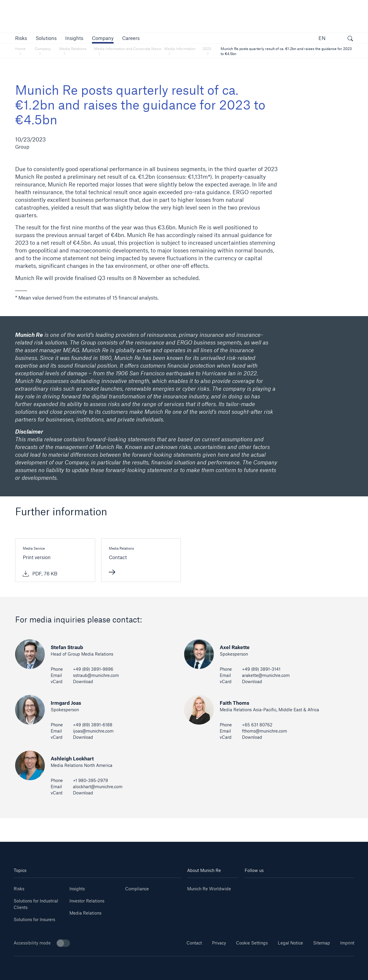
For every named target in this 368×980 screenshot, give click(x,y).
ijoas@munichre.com (93, 731)
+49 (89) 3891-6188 (93, 725)
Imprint (347, 943)
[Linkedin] (254, 887)
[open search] (350, 39)
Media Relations (85, 913)
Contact (194, 943)
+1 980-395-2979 (90, 780)
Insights (77, 889)
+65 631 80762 (257, 725)
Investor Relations (87, 901)
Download (83, 682)
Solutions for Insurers (34, 919)
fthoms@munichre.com (265, 731)
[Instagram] (291, 887)
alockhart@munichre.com (98, 787)
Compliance (137, 889)
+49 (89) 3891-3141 (261, 669)
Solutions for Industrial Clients (36, 904)
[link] (74, 38)
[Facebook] (309, 887)
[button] (21, 38)
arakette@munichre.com (266, 675)
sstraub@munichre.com (96, 675)
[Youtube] (272, 887)
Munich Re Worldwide (209, 889)
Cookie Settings (252, 943)
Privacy (219, 943)
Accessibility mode (42, 943)
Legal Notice (290, 943)
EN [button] (322, 38)
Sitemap (322, 943)
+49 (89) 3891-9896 (93, 669)
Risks (19, 889)
